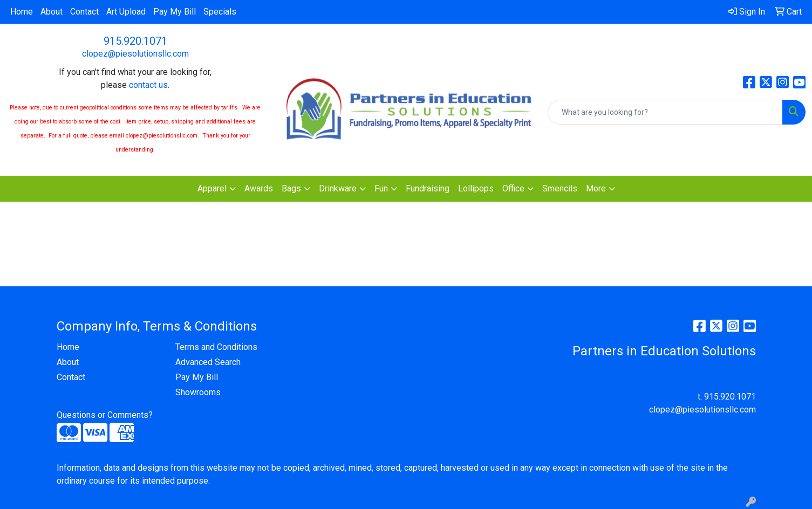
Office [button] (513, 188)
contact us (148, 85)
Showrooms (198, 392)
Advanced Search (208, 362)
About (52, 12)
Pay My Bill (175, 12)
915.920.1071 (135, 41)
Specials (220, 12)
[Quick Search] (665, 112)
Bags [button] (291, 188)
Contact (84, 12)
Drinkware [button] (338, 188)
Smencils (560, 188)
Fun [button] (381, 188)
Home (22, 12)
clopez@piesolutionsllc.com (135, 54)
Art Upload (126, 12)
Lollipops (476, 188)
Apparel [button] (212, 188)
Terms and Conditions (216, 347)
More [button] (596, 188)
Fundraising (428, 188)
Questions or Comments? (105, 415)
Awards (259, 188)
